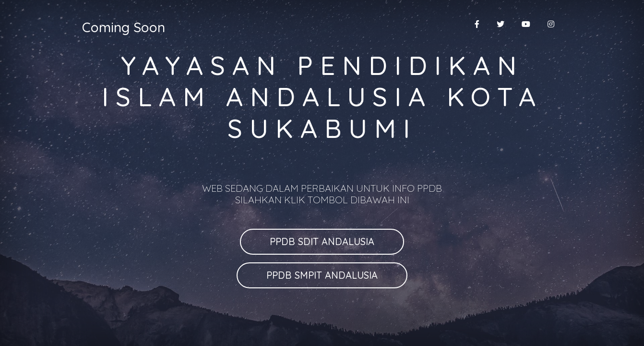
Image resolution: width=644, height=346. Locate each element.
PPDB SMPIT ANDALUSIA (322, 275)
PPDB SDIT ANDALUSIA (322, 241)
